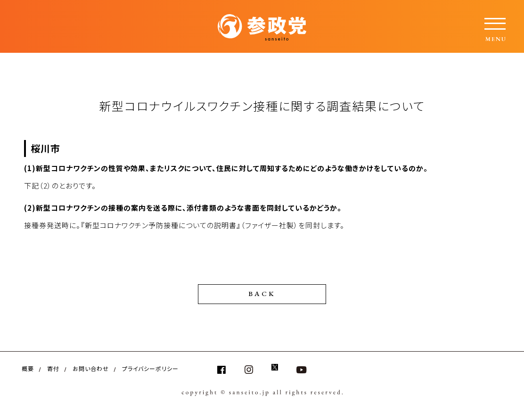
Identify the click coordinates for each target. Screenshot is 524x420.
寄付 (53, 368)
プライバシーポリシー (150, 368)
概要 (28, 368)
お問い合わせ (91, 368)
